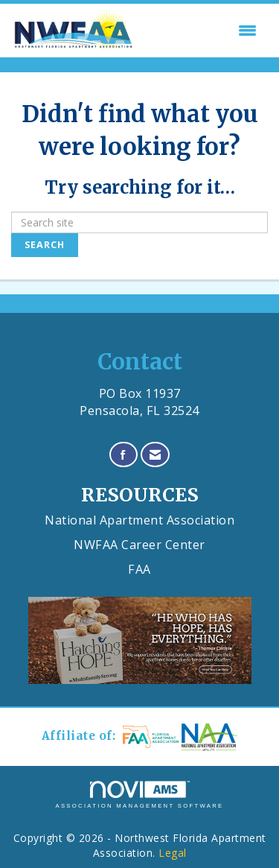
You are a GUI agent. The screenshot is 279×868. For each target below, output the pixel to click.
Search (45, 245)
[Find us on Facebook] (124, 455)
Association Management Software (139, 795)
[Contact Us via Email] (155, 455)
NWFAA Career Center (139, 545)
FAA (139, 569)
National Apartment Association (139, 520)
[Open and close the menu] (201, 31)
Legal (173, 853)
